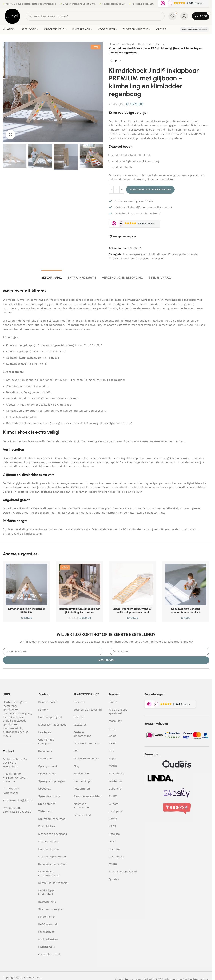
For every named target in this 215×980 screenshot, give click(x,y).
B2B (76, 751)
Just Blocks (116, 857)
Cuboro (114, 804)
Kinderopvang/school (195, 29)
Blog (76, 766)
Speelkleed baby (49, 796)
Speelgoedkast (48, 766)
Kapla (113, 759)
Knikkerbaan (46, 932)
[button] (8, 157)
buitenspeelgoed (14, 732)
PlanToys (114, 849)
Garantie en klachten (87, 796)
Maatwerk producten (52, 857)
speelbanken (11, 709)
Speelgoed (127, 44)
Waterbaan (45, 811)
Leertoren (45, 732)
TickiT (113, 743)
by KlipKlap (116, 811)
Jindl (152, 254)
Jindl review (82, 774)
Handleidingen (83, 781)
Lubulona (115, 789)
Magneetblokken (49, 841)
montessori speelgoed (17, 713)
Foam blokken (47, 826)
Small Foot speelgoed (123, 872)
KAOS (112, 826)
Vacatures (80, 725)
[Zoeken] (95, 16)
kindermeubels (13, 728)
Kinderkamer (47, 917)
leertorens (10, 706)
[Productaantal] (117, 190)
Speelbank (45, 751)
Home (113, 44)
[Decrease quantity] (111, 190)
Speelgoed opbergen (52, 781)
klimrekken (10, 717)
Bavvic (113, 819)
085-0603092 (12, 774)
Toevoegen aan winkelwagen (150, 189)
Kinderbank (46, 759)
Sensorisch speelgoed (52, 864)
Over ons (79, 702)
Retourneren (82, 789)
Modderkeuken (48, 939)
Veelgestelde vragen (86, 759)
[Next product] (120, 61)
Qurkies (114, 879)
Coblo (113, 736)
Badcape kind (47, 902)
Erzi (111, 751)
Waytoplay (115, 781)
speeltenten (11, 724)
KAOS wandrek (48, 924)
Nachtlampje (47, 947)
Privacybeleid (82, 815)
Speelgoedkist (47, 774)
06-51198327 (11, 789)
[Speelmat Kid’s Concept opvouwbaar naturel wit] (186, 584)
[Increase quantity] (122, 190)
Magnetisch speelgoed (53, 834)
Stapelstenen (47, 804)
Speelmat (44, 789)
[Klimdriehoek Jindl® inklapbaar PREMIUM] (27, 584)
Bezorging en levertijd (88, 710)
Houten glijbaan (49, 849)
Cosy (112, 728)
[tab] (52, 276)
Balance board (48, 702)
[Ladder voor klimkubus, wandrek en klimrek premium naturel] (133, 584)
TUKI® (113, 796)
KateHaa (114, 834)
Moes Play (115, 721)
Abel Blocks (116, 774)
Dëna (112, 841)
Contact (79, 717)
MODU (113, 766)
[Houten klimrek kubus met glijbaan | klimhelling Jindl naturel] (80, 584)
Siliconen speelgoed (51, 909)
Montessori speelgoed (135, 258)
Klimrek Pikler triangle (53, 883)
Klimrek (161, 254)
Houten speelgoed (150, 44)
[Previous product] (111, 61)
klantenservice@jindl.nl (18, 800)
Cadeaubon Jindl (49, 954)
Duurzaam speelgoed (52, 819)
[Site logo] (12, 16)
